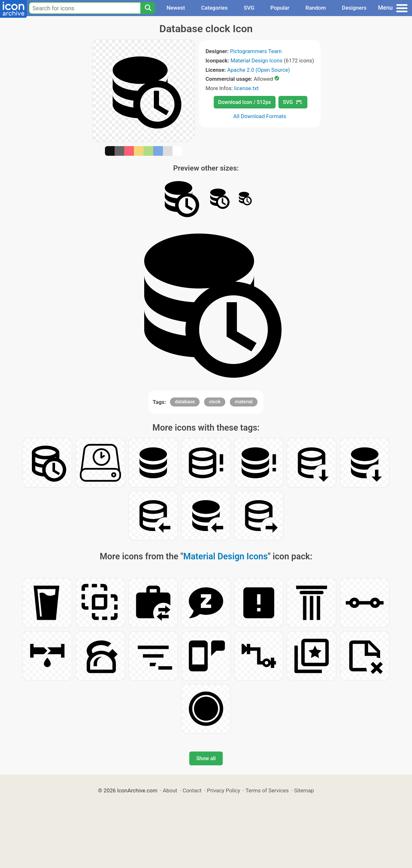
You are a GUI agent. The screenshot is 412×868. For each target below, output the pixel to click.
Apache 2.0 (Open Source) (259, 70)
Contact (192, 790)
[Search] (148, 8)
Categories (215, 8)
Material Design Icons (257, 61)
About (170, 790)
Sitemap (304, 790)
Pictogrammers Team (256, 51)
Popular (280, 8)
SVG (249, 8)
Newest (176, 8)
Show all (206, 758)
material (243, 402)
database (185, 402)
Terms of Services (267, 790)
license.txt (246, 88)
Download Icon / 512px (245, 102)
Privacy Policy (224, 790)
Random (316, 8)
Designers (354, 8)
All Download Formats (260, 116)
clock (215, 402)
